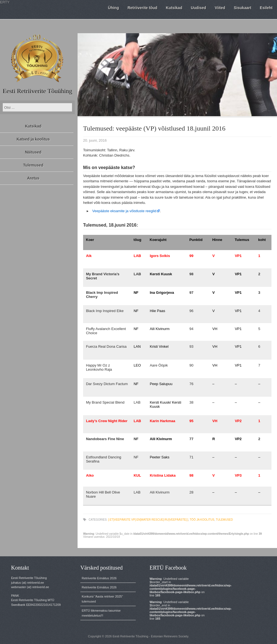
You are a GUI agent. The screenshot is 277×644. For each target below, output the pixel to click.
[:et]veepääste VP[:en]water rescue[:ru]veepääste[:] (148, 520)
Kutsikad (33, 126)
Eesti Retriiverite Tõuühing (37, 91)
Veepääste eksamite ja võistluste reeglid (124, 211)
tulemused (224, 520)
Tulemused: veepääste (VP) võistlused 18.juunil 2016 (154, 128)
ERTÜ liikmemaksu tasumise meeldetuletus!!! (101, 613)
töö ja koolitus (202, 520)
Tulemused (33, 165)
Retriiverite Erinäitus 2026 (99, 578)
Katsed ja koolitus (33, 139)
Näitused (33, 152)
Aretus (33, 178)
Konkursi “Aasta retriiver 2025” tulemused (102, 599)
